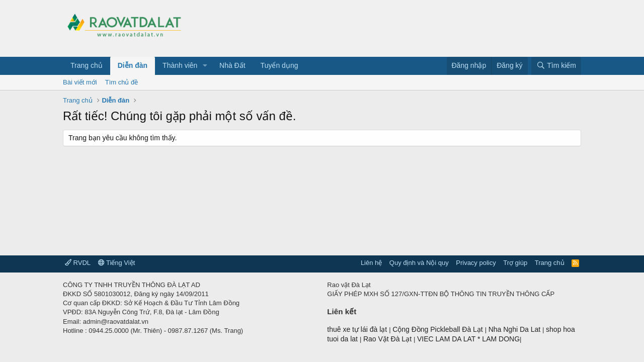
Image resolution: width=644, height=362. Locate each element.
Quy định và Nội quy (419, 263)
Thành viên (180, 65)
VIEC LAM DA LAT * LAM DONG (468, 339)
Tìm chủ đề (122, 82)
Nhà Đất (232, 65)
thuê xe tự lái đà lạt (358, 329)
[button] (205, 66)
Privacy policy (476, 263)
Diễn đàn (133, 65)
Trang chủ (87, 65)
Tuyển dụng (279, 65)
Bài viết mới (80, 82)
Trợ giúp (515, 263)
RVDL (78, 263)
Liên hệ (371, 263)
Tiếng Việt (117, 263)
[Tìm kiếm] (556, 66)
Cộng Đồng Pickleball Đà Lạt (439, 329)
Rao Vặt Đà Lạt (388, 339)
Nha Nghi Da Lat (515, 329)
